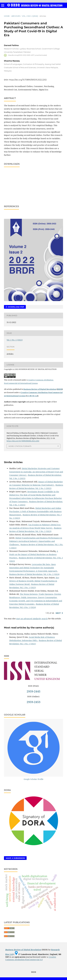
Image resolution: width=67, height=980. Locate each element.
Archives (16, 16)
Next (58, 613)
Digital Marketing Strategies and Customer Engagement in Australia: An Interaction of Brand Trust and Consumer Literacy (36, 472)
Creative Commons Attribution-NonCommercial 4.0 (31, 958)
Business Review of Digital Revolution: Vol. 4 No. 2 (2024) (34, 574)
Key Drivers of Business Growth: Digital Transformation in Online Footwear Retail (34, 581)
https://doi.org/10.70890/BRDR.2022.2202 (28, 80)
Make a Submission (15, 858)
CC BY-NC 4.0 (32, 396)
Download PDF (16, 307)
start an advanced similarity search (32, 619)
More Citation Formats (20, 446)
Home (7, 16)
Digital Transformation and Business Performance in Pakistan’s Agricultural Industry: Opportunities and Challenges (36, 541)
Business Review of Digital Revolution (40, 389)
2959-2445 (34, 691)
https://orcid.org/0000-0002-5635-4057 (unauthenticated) (27, 55)
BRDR (60, 389)
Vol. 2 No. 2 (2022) (30, 16)
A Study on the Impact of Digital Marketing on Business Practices (34, 554)
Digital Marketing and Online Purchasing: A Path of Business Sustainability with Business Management (35, 511)
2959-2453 (34, 702)
